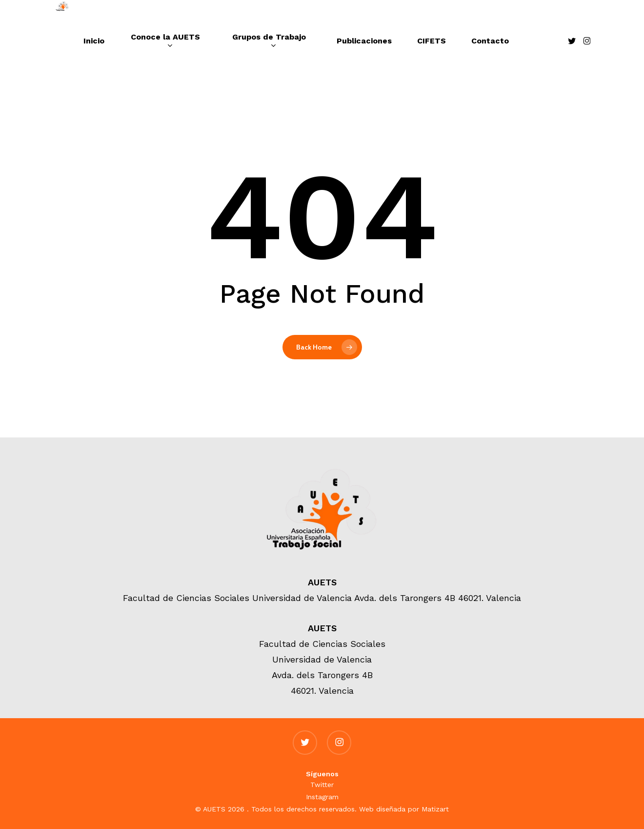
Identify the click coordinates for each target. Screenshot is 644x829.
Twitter (322, 785)
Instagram (322, 797)
